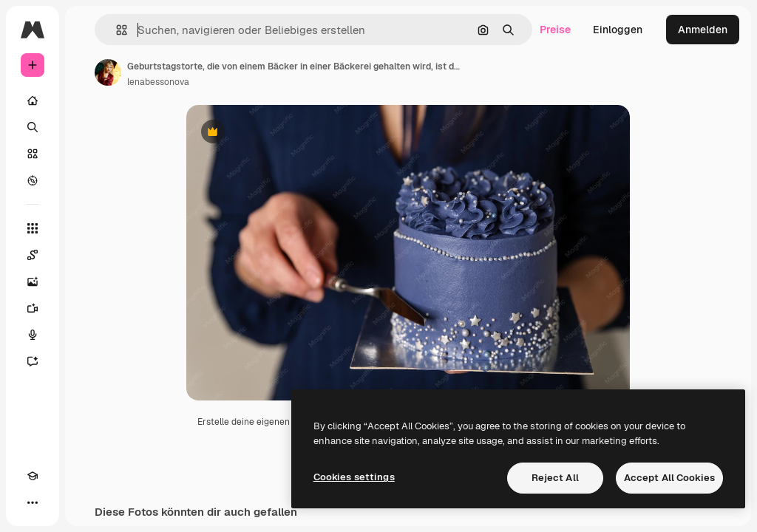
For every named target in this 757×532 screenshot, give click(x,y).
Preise (555, 30)
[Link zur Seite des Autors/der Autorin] (108, 72)
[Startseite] (33, 100)
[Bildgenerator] (33, 282)
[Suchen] (33, 127)
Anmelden (703, 30)
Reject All (555, 478)
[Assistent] (33, 361)
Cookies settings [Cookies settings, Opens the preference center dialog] (354, 477)
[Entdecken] (33, 180)
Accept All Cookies (669, 478)
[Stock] (33, 154)
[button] (116, 30)
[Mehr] (33, 502)
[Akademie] (33, 476)
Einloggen (618, 30)
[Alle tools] (33, 228)
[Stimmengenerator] (33, 335)
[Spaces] (33, 255)
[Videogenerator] (33, 308)
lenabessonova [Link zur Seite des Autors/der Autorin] (158, 82)
